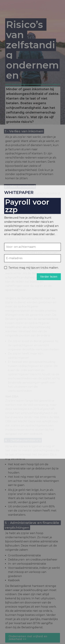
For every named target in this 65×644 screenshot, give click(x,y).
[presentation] (32, 322)
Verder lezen (49, 277)
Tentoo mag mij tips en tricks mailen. (33, 267)
